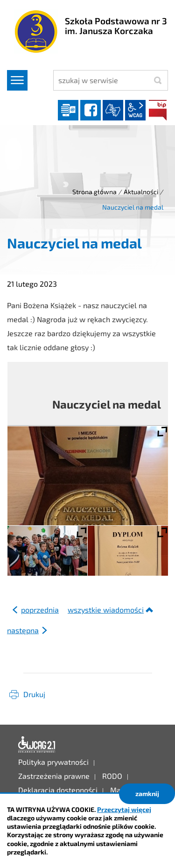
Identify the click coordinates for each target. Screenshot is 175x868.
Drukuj (34, 694)
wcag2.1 (135, 110)
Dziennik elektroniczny (68, 110)
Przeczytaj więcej (124, 809)
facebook (91, 110)
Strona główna (94, 192)
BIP (158, 110)
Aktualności (141, 192)
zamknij (147, 794)
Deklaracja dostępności (37, 745)
